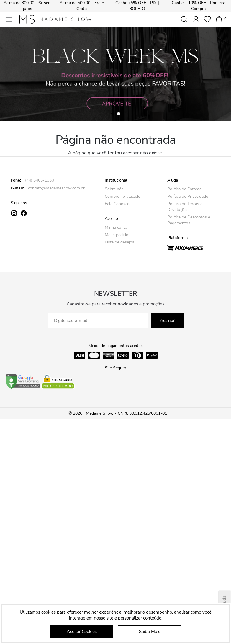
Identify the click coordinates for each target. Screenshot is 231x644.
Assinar (167, 321)
